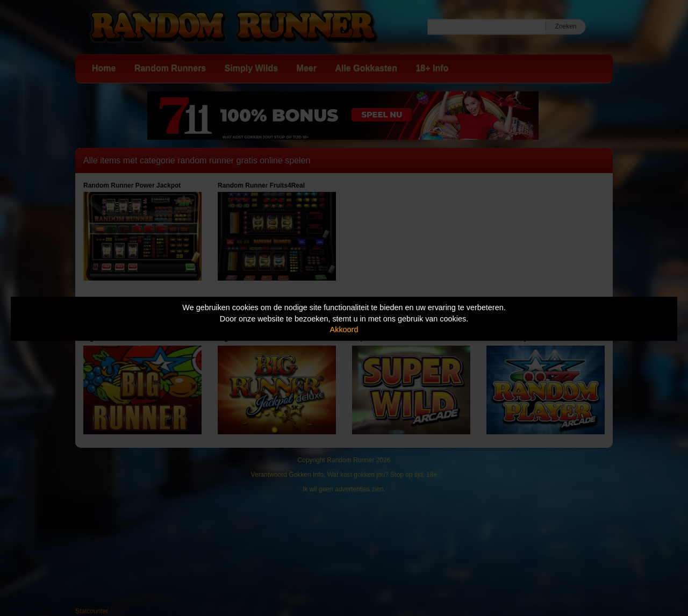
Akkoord (344, 330)
